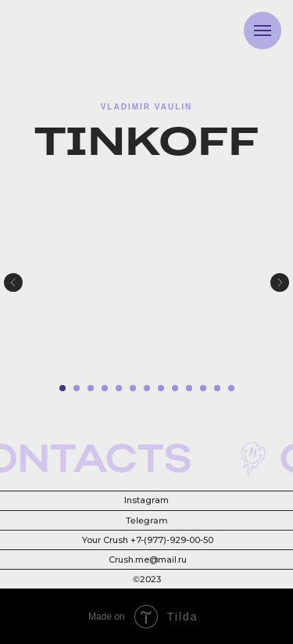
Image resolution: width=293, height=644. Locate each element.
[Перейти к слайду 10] (189, 388)
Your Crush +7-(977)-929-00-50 (148, 540)
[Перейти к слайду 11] (203, 388)
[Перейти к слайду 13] (231, 388)
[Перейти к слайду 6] (133, 388)
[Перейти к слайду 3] (91, 388)
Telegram (146, 521)
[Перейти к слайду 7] (147, 388)
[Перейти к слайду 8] (161, 388)
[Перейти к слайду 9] (175, 388)
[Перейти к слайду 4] (105, 388)
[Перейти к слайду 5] (119, 388)
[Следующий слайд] (280, 282)
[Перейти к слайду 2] (77, 388)
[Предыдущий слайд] (13, 282)
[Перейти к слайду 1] (63, 388)
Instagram (146, 500)
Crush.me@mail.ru (148, 559)
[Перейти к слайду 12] (217, 388)
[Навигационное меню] (263, 31)
